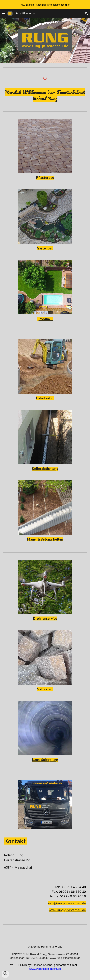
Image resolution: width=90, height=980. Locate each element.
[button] (4, 13)
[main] (45, 95)
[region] (45, 5)
